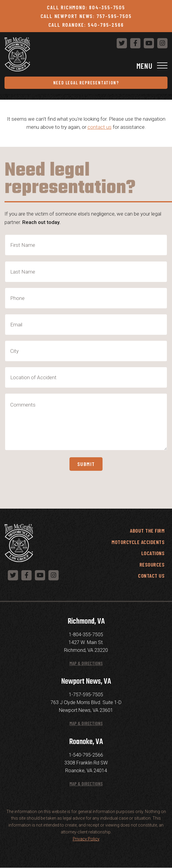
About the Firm (147, 531)
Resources (152, 564)
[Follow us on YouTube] (149, 43)
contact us (100, 127)
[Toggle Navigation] (86, 66)
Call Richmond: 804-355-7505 (86, 7)
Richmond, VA (86, 622)
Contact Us (151, 576)
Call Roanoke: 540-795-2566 (86, 25)
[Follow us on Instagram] (162, 43)
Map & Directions (86, 663)
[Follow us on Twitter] (122, 43)
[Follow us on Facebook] (135, 43)
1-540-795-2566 (86, 755)
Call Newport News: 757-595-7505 (86, 16)
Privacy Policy (86, 839)
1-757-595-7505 (86, 695)
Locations (153, 553)
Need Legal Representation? (86, 83)
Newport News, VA (86, 682)
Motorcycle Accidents (138, 542)
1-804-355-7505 (86, 635)
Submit (86, 464)
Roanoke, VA (86, 742)
